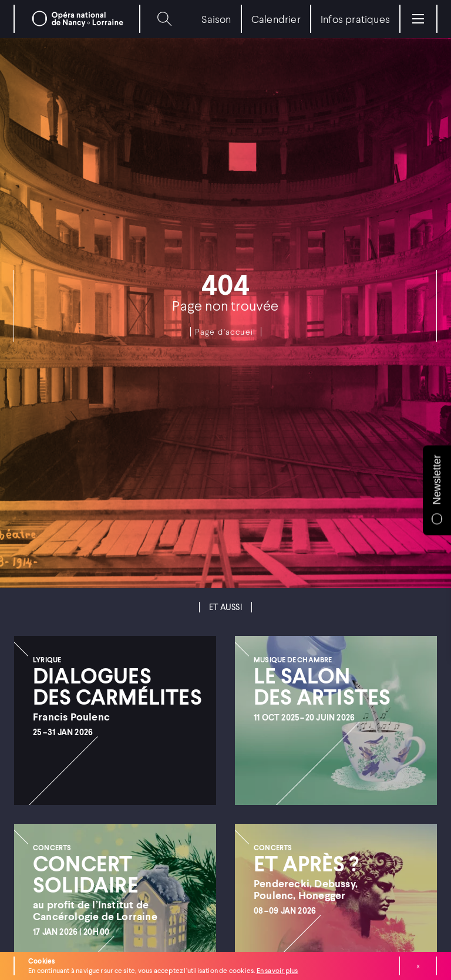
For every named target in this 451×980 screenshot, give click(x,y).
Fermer (418, 966)
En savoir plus (277, 970)
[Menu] (418, 19)
